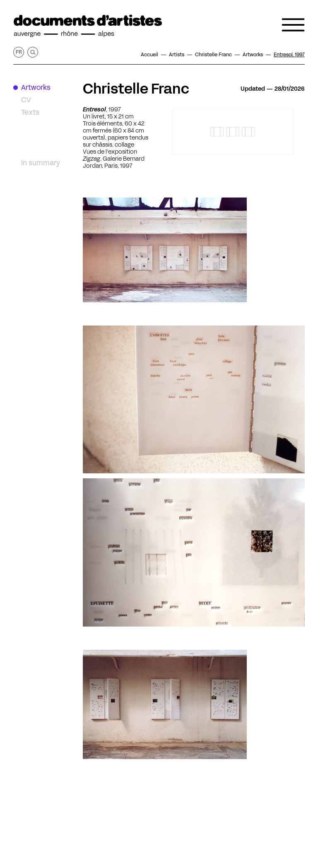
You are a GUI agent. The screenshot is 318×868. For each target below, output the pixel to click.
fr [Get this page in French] (19, 52)
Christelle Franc (136, 89)
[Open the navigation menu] (293, 25)
